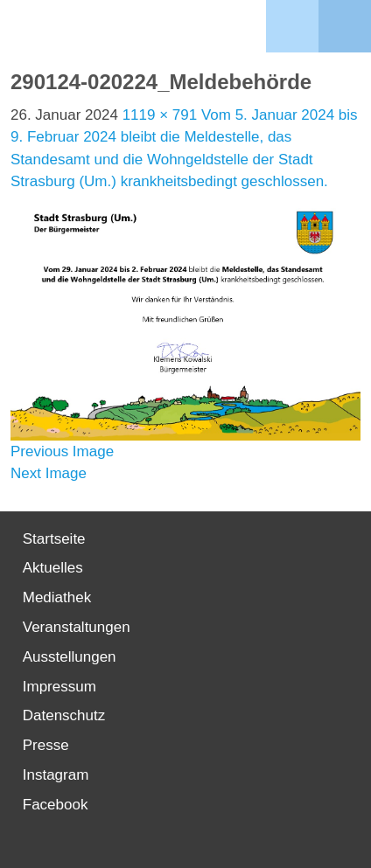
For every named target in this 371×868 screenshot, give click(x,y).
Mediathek (57, 597)
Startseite (54, 539)
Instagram (56, 775)
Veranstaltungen (77, 627)
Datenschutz (64, 715)
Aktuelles (53, 568)
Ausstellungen (70, 657)
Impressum (59, 687)
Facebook (56, 805)
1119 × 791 (160, 115)
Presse (46, 745)
